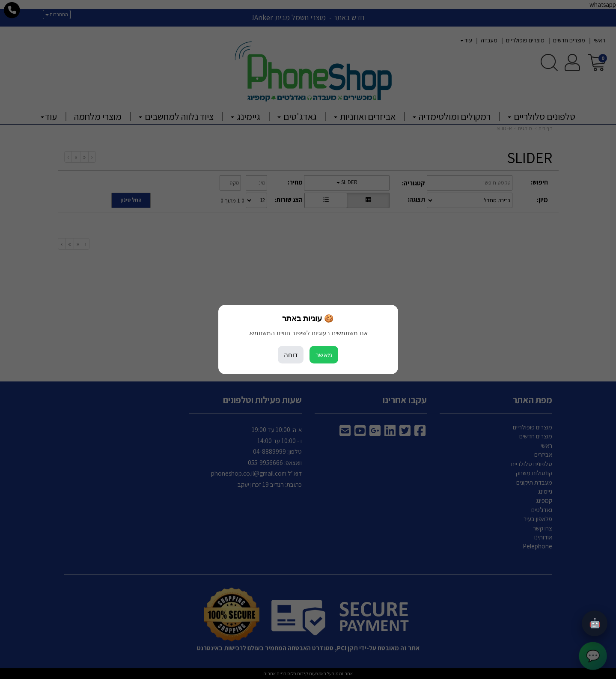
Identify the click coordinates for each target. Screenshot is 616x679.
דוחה (291, 355)
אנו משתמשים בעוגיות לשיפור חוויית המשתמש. (308, 333)
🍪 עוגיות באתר (308, 319)
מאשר (324, 355)
